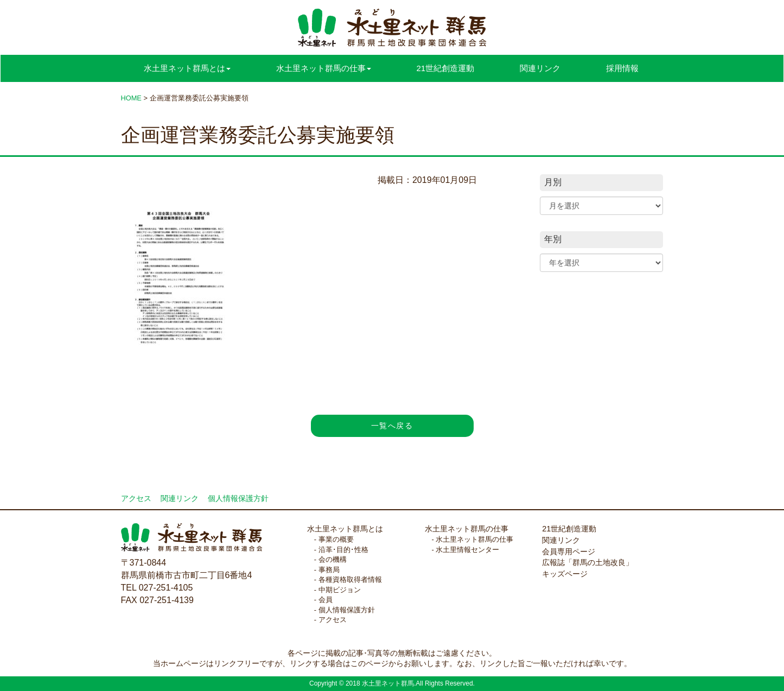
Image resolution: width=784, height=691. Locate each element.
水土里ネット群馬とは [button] (187, 68)
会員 (326, 600)
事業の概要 (336, 539)
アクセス (136, 499)
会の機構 (333, 559)
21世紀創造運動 (446, 68)
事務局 (329, 570)
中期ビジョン (340, 590)
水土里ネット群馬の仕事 (467, 529)
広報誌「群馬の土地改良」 (588, 562)
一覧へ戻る (392, 426)
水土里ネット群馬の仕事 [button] (324, 68)
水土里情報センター (467, 550)
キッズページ (565, 574)
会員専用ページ (569, 551)
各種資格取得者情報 (350, 579)
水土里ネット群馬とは (345, 529)
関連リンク (540, 68)
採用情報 (622, 68)
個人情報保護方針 (238, 499)
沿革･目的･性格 (343, 550)
